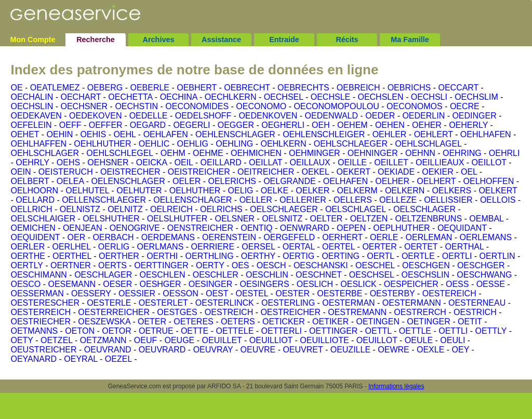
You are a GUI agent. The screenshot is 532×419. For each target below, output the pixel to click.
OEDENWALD (332, 116)
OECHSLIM (476, 97)
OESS (457, 284)
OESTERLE (109, 303)
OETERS (238, 322)
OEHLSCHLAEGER (351, 144)
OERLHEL (71, 247)
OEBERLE (150, 88)
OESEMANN (72, 284)
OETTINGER (333, 331)
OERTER (379, 247)
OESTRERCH (420, 312)
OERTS (112, 265)
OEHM (173, 153)
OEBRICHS (409, 88)
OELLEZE (398, 200)
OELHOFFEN (489, 181)
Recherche (96, 40)
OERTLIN (497, 256)
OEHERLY (468, 125)
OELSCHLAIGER (43, 219)
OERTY (210, 265)
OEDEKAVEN (36, 116)
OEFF (70, 125)
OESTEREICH (449, 293)
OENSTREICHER (200, 228)
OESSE (491, 284)
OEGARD (148, 125)
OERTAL (299, 247)
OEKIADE (396, 172)
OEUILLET (222, 340)
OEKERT (354, 172)
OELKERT (498, 191)
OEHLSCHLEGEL (119, 153)
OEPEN (351, 228)
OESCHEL (375, 265)
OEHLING (234, 144)
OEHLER (390, 134)
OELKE (275, 191)
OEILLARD (221, 162)
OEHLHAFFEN (38, 144)
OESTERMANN (412, 303)
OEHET (25, 134)
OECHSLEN (380, 97)
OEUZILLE (350, 350)
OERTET (421, 247)
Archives (159, 40)
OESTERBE (340, 293)
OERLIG (114, 247)
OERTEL (338, 247)
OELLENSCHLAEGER (104, 200)
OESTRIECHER (41, 322)
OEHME (208, 153)
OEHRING (462, 153)
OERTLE (418, 256)
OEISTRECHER (130, 172)
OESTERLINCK (225, 303)
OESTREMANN (357, 312)
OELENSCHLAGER (128, 181)
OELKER (312, 191)
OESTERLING (288, 303)
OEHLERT (434, 134)
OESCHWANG (484, 275)
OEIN (21, 172)
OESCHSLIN (425, 275)
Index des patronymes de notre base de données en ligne (194, 70)
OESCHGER (481, 265)
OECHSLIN (32, 106)
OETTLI (453, 331)
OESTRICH (475, 312)
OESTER (292, 293)
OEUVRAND (108, 350)
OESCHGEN (426, 265)
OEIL (184, 162)
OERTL (380, 256)
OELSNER (234, 219)
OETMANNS (34, 331)
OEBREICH (358, 88)
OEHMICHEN (256, 153)
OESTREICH (229, 312)
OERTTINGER (161, 265)
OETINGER (429, 322)
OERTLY (26, 265)
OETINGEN (378, 322)
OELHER (392, 181)
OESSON (180, 293)
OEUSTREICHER (43, 350)
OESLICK (358, 284)
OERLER (28, 247)
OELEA (70, 181)
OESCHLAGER (103, 275)
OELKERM (357, 191)
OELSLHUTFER (177, 219)
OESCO (25, 284)
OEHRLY (32, 162)
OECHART (81, 97)
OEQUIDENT (35, 237)
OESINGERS (264, 284)
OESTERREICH (41, 312)
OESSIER (137, 293)
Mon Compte (32, 40)
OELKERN (405, 191)
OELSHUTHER (111, 219)
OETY (22, 340)
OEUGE (180, 340)
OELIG (241, 191)
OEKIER (437, 172)
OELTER (327, 219)
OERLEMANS (486, 237)
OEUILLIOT (271, 340)
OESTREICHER (290, 312)
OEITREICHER (266, 172)
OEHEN (390, 125)
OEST (217, 293)
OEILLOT (489, 162)
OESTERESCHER (45, 303)
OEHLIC (154, 144)
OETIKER (330, 322)
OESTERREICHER (114, 312)
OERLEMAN (429, 237)
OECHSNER (84, 106)
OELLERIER (303, 200)
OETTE (195, 331)
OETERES (193, 322)
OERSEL (258, 247)
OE (16, 88)
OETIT (470, 322)
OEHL (124, 134)
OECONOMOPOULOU (336, 106)
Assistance (221, 40)
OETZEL (57, 340)
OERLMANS (161, 247)
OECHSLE (330, 97)
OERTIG (298, 256)
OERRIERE (213, 247)
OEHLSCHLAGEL (428, 144)
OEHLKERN (283, 144)
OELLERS (353, 200)
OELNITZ (125, 209)
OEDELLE (149, 116)
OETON (80, 331)
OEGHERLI (283, 125)
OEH (321, 125)
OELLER (256, 200)
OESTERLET (163, 303)
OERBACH (113, 237)
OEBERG (105, 88)
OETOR (117, 331)
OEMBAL (486, 219)
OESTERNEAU (477, 303)
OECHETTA (130, 97)
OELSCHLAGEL (356, 209)
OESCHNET (319, 275)
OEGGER (236, 125)
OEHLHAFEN (486, 134)
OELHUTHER (195, 191)
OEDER (380, 116)
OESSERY (91, 293)
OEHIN (60, 134)
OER (77, 237)
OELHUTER (139, 191)
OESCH (271, 265)
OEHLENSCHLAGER (235, 134)
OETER (152, 322)
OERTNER (71, 265)
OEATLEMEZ (55, 88)
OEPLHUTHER (401, 228)
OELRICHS (221, 209)
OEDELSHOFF (203, 116)
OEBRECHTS (303, 88)
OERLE (384, 237)
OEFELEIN (31, 125)
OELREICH (171, 209)
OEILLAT (265, 162)
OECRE (465, 106)
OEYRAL (81, 359)
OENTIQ (256, 228)
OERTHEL (72, 256)
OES (241, 265)
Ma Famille (410, 40)
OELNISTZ (80, 209)
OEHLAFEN (166, 134)
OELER (187, 181)
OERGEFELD (289, 237)
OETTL (378, 331)
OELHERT (436, 181)
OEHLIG (193, 144)
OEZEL (118, 359)
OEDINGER (474, 116)
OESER (117, 284)
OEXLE (430, 350)
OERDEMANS (168, 237)
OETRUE (156, 331)
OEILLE (352, 162)
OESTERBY (393, 293)
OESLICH (315, 284)
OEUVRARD (162, 350)
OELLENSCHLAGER (192, 200)
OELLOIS (498, 200)
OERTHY (258, 256)
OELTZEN (369, 219)
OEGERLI (191, 125)
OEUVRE (258, 350)
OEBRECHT (247, 88)
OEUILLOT (377, 340)
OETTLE (415, 331)
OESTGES (177, 312)
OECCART (458, 88)
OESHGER (161, 284)
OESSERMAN (37, 293)
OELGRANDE (289, 181)
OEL (469, 172)
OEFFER (106, 125)
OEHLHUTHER (102, 144)
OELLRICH (31, 209)
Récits (347, 40)
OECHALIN (32, 97)
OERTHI (162, 256)
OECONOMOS (415, 106)
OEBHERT (197, 88)
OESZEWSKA (104, 322)
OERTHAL (465, 247)
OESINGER (210, 284)
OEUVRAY (213, 350)
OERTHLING (210, 256)
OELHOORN (34, 191)
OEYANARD (34, 359)
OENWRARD (305, 228)
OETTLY (491, 331)
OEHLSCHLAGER (45, 153)
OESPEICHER (411, 284)
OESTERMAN (348, 303)
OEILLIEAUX (440, 162)
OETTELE (235, 331)
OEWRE (393, 350)
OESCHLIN (267, 275)
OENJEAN (83, 228)
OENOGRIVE (135, 228)
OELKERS (452, 191)
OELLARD (35, 200)
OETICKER (284, 322)
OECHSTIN (136, 106)
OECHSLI (429, 97)
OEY (461, 350)
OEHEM (353, 125)
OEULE (419, 340)
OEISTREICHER (199, 172)
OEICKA (152, 162)
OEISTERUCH (66, 172)
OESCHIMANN (38, 275)
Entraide (284, 40)
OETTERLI (282, 331)
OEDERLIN (423, 116)
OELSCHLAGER (424, 209)
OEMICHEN (33, 228)
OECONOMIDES (197, 106)
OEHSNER (108, 162)
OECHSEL (284, 97)
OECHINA (179, 97)
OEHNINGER (373, 153)
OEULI (453, 340)
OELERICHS (232, 181)
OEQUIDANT (462, 228)
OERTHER (119, 256)
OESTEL (252, 293)
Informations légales (396, 386)
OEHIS (93, 134)
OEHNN (420, 153)
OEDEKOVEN (95, 116)
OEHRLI (504, 153)
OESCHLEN (163, 275)
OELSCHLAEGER (284, 209)
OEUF (145, 340)
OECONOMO (261, 106)
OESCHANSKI (321, 265)
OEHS (68, 162)
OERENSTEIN (229, 237)
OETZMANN (103, 340)
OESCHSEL (372, 275)
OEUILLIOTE (324, 340)
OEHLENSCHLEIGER (324, 134)
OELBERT (30, 181)
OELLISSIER (448, 200)
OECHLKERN (231, 97)
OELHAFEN (345, 181)
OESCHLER (216, 275)
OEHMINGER (315, 153)
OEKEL (316, 172)
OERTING (341, 256)
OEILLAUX (310, 162)
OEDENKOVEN (268, 116)
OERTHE (28, 256)
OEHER (427, 125)
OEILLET (391, 162)
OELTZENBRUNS (428, 219)
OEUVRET (303, 350)
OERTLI (457, 256)
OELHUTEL (87, 191)
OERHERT (342, 237)
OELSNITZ (282, 219)
